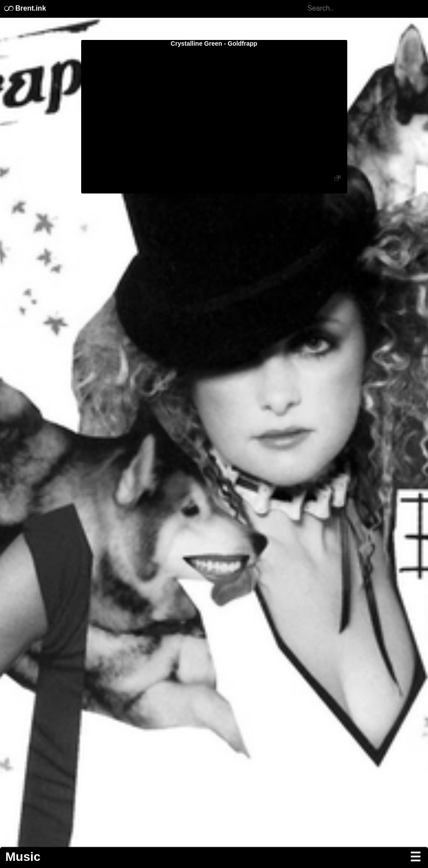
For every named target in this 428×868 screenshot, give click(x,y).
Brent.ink (25, 8)
